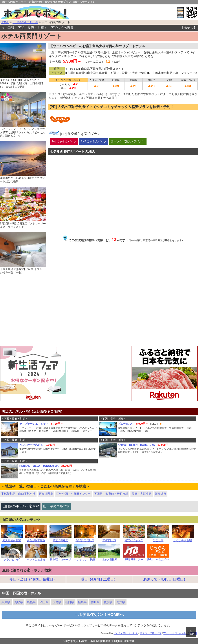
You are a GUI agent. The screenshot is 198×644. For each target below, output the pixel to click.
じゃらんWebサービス (126, 633)
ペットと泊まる (36, 558)
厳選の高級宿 (60, 539)
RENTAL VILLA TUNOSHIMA (39, 466)
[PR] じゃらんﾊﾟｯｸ (158, 558)
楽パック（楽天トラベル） (128, 141)
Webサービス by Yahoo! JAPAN (180, 633)
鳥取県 (19, 602)
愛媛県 (108, 602)
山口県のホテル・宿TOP (21, 506)
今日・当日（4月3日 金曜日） (33, 579)
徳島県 (82, 602)
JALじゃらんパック (64, 141)
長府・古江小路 (142, 494)
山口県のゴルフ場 (56, 506)
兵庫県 (6, 602)
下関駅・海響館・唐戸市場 (111, 494)
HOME (5, 22)
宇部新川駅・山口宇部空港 (18, 494)
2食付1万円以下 (85, 539)
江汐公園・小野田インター (73, 494)
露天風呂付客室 (12, 539)
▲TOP (191, 632)
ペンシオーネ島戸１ (31, 445)
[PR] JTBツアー (134, 558)
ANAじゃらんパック (93, 141)
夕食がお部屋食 (36, 539)
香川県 (95, 602)
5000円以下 (109, 539)
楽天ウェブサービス (151, 633)
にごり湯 (158, 539)
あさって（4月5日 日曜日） (165, 579)
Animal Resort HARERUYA (136, 445)
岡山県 (44, 602)
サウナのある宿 (183, 539)
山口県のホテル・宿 (25, 22)
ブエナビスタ (126, 424)
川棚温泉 (161, 494)
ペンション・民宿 (85, 558)
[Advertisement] (99, 311)
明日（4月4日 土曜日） (99, 579)
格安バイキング (134, 539)
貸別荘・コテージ (60, 558)
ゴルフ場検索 (109, 558)
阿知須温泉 (46, 494)
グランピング (12, 558)
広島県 (57, 602)
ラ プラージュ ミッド (34, 424)
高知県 (121, 602)
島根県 (31, 602)
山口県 (70, 602)
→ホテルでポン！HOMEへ (99, 615)
